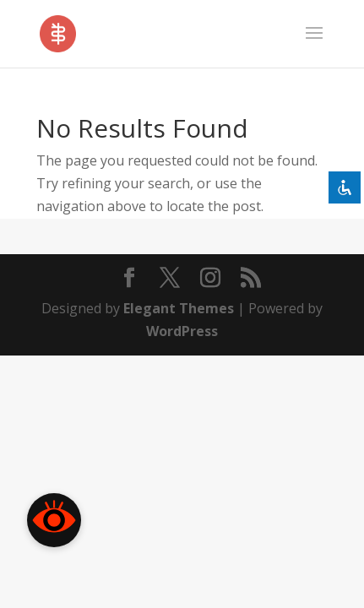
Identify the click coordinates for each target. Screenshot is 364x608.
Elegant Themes (179, 308)
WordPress (182, 331)
